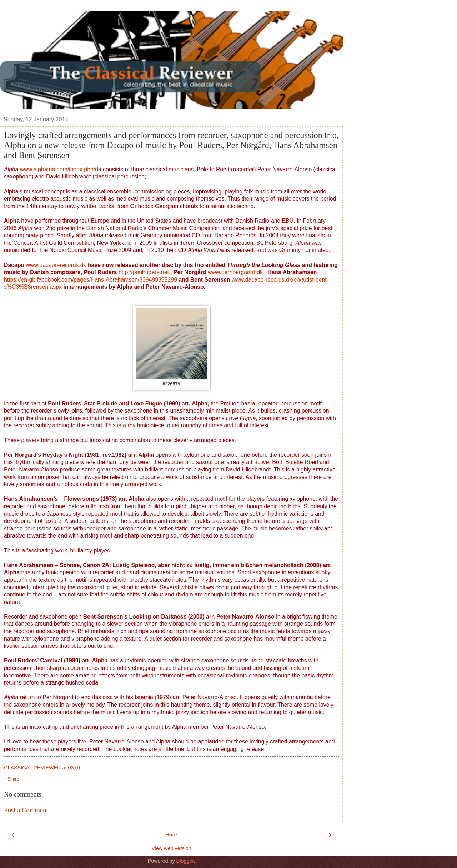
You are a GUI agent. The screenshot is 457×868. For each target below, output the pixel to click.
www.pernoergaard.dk (235, 272)
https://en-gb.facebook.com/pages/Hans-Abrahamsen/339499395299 (91, 280)
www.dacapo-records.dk (57, 265)
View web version (171, 848)
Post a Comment (26, 810)
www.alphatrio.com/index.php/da (61, 169)
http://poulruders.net (144, 272)
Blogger (185, 861)
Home (171, 835)
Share (13, 779)
